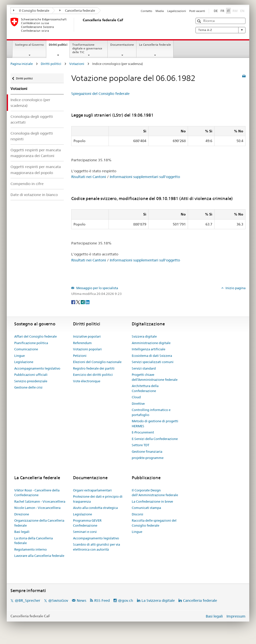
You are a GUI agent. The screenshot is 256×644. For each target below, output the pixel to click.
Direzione (22, 514)
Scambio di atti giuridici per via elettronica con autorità (96, 547)
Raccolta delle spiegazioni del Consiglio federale (154, 523)
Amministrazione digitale (151, 343)
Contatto (146, 11)
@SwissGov (58, 600)
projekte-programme (148, 458)
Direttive (138, 404)
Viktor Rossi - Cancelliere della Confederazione (37, 493)
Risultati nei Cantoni (89, 177)
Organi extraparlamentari (92, 490)
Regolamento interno (30, 549)
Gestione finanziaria (147, 451)
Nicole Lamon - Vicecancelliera (37, 508)
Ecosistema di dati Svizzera (152, 356)
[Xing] (83, 302)
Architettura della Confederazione (145, 388)
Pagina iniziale (22, 64)
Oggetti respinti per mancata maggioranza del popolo (36, 170)
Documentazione (122, 45)
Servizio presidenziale (31, 381)
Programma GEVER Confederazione (87, 523)
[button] (200, 21)
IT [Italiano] (228, 11)
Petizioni (80, 356)
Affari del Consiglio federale (35, 336)
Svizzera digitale (144, 336)
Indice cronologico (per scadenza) (30, 103)
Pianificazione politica (31, 343)
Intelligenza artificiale (148, 349)
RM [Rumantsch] (235, 11)
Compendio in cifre (27, 184)
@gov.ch (125, 600)
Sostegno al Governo (29, 45)
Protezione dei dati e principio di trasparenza (98, 499)
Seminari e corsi (85, 532)
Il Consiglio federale (31, 10)
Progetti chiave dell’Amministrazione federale (155, 377)
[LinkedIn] (87, 302)
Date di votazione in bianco (34, 195)
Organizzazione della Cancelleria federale (39, 523)
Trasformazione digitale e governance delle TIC (87, 48)
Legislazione (24, 362)
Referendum (82, 343)
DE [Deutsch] (216, 11)
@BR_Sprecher (27, 600)
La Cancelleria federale (155, 45)
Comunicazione (26, 349)
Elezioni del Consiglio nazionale (97, 362)
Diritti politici (59, 46)
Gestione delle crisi (28, 387)
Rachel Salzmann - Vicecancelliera (40, 501)
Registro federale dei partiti (94, 368)
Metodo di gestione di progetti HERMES (155, 424)
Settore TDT (140, 445)
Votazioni (77, 64)
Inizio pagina (235, 288)
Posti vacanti (197, 11)
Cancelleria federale (77, 10)
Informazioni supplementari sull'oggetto (145, 177)
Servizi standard (144, 368)
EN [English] (242, 11)
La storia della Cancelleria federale (33, 541)
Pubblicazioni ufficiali (31, 375)
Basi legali (22, 532)
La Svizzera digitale (158, 600)
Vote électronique (87, 381)
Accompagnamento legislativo (37, 368)
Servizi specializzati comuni (153, 362)
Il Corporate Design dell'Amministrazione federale (155, 493)
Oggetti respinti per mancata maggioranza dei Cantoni (36, 153)
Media (160, 11)
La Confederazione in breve (152, 501)
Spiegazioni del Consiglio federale (100, 94)
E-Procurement (143, 432)
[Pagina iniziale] (82, 25)
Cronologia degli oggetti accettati (32, 119)
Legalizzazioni (177, 11)
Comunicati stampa (146, 508)
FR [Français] (222, 11)
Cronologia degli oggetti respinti (32, 136)
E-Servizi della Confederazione (155, 439)
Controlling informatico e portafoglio (151, 412)
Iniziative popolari (87, 336)
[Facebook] (74, 302)
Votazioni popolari (87, 349)
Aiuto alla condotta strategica (95, 508)
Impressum (236, 616)
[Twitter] (78, 302)
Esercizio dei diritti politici (93, 375)
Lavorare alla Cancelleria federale (39, 556)
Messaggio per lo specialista (97, 288)
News (81, 600)
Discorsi (137, 514)
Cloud (136, 397)
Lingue (19, 356)
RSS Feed (102, 600)
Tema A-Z (220, 30)
